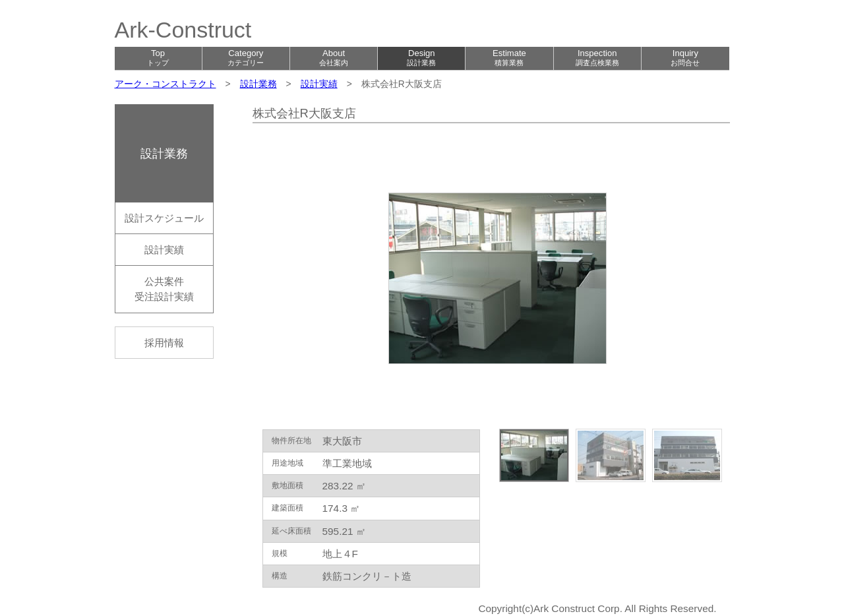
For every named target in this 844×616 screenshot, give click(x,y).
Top (158, 57)
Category (246, 57)
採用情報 (164, 343)
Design (421, 57)
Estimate (509, 57)
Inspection (597, 57)
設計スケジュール (164, 218)
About (334, 57)
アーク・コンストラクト (166, 84)
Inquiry (685, 57)
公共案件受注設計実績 (164, 289)
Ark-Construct (183, 30)
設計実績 (319, 84)
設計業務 (258, 84)
